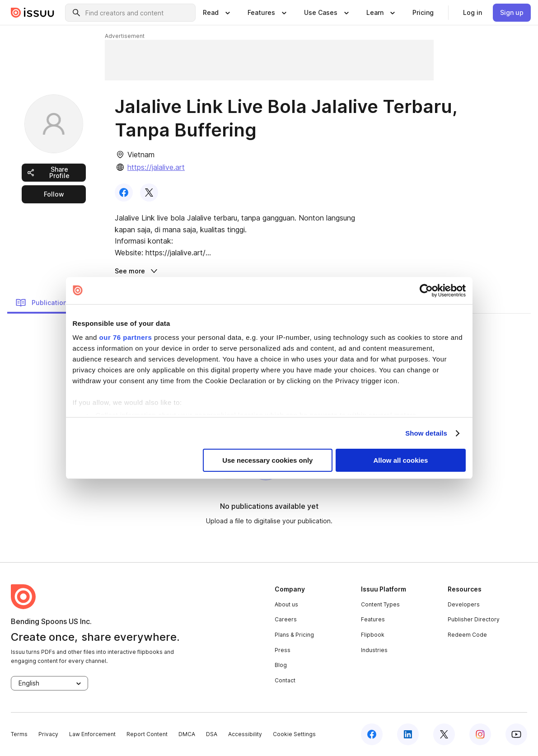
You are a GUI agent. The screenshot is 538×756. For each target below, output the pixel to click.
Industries (374, 650)
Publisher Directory (474, 619)
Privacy (48, 734)
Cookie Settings (294, 734)
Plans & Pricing (294, 635)
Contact (285, 680)
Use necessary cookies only (267, 460)
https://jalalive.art (156, 167)
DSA (212, 734)
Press (283, 650)
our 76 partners (126, 337)
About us (286, 604)
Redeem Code (467, 635)
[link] (423, 13)
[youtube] (516, 734)
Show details (426, 433)
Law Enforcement (92, 734)
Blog (281, 665)
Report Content (147, 734)
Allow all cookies (401, 460)
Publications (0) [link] (48, 303)
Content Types (380, 604)
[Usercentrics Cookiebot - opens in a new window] (426, 291)
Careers (286, 619)
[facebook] (372, 734)
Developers (464, 604)
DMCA (187, 734)
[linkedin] (408, 734)
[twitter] (444, 734)
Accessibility (245, 734)
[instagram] (480, 734)
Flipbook (373, 635)
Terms (19, 734)
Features (373, 619)
